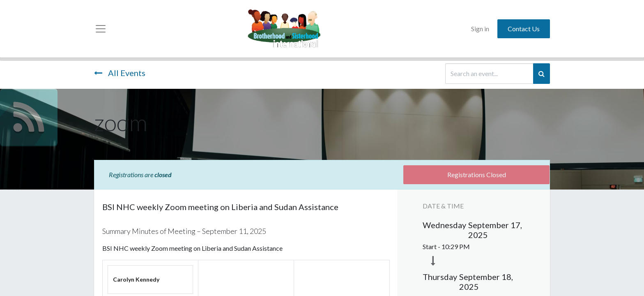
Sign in (480, 29)
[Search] (542, 74)
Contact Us (524, 29)
